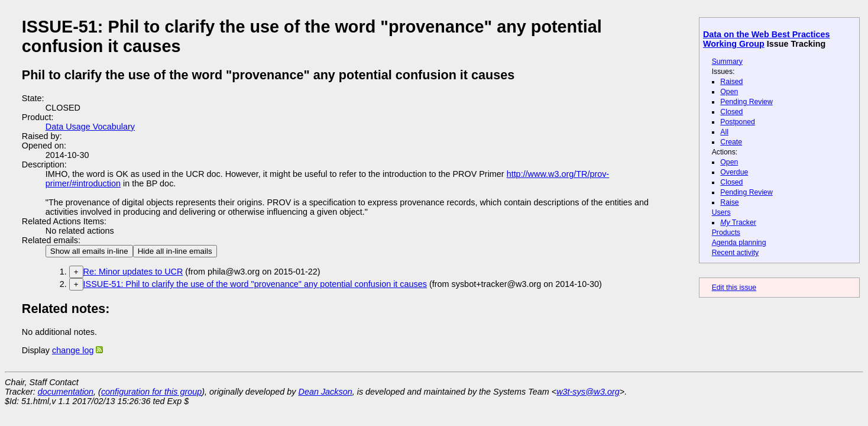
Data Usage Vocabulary (90, 127)
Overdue (734, 172)
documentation (66, 392)
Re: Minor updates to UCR (133, 272)
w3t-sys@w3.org (588, 392)
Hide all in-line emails (175, 251)
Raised (731, 82)
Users (721, 212)
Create (731, 142)
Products (726, 233)
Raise (729, 202)
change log (73, 350)
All (724, 132)
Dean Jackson (325, 392)
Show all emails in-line (89, 251)
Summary (727, 62)
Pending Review (746, 102)
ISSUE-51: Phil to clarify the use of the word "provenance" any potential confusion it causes (255, 284)
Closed (731, 112)
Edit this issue (734, 288)
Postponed (738, 122)
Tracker (738, 222)
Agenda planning (739, 243)
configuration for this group (151, 392)
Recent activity (736, 253)
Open (729, 92)
